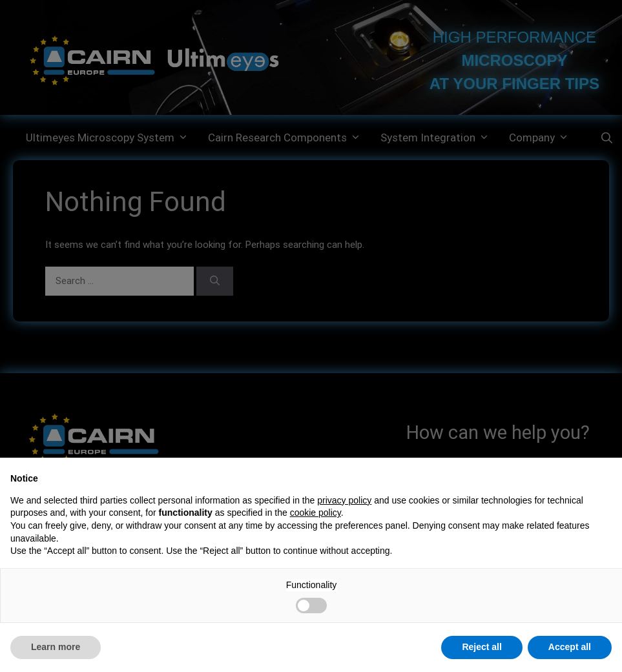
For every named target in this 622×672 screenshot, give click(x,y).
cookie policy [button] (316, 513)
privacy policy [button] (344, 500)
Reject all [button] (482, 647)
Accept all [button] (570, 647)
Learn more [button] (56, 647)
